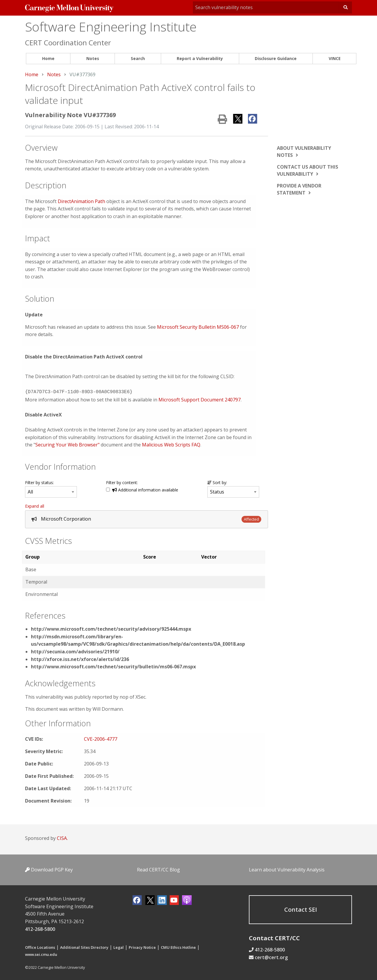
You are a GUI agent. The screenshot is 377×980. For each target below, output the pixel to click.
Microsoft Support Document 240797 (200, 399)
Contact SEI (301, 909)
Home (48, 58)
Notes (93, 58)
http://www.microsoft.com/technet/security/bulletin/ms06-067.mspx (113, 666)
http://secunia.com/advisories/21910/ (75, 651)
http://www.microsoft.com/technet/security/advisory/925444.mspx (111, 628)
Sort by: (217, 482)
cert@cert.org (271, 957)
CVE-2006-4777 (101, 738)
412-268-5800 (40, 928)
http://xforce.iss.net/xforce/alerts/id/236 (80, 659)
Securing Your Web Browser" (67, 444)
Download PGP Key (49, 869)
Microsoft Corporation (66, 518)
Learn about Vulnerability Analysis (287, 869)
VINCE (335, 58)
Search (138, 58)
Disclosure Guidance (276, 58)
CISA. (62, 838)
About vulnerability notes (304, 152)
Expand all (35, 505)
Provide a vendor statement (299, 189)
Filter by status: (39, 482)
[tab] (147, 519)
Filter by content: (122, 482)
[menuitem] (48, 59)
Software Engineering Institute (111, 27)
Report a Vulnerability (200, 58)
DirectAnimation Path (81, 201)
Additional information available (145, 489)
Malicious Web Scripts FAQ (171, 444)
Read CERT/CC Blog (158, 869)
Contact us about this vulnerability (307, 170)
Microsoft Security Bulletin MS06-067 (198, 327)
